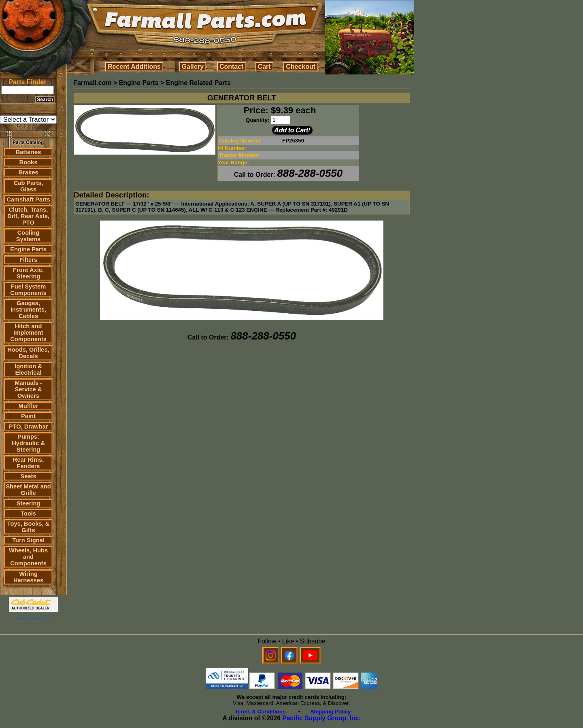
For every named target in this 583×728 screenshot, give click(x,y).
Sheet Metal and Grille (28, 490)
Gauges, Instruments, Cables (28, 310)
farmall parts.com (33, 618)
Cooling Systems (28, 236)
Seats (28, 476)
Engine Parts (28, 249)
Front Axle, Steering (28, 273)
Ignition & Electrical (28, 369)
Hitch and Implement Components (28, 333)
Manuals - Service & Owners (28, 389)
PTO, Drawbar (29, 427)
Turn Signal (28, 540)
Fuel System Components (28, 290)
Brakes (29, 172)
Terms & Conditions (260, 712)
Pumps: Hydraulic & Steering (28, 443)
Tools (28, 514)
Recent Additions (134, 67)
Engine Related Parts (198, 83)
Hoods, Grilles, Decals (28, 353)
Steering (29, 503)
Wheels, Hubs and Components (28, 557)
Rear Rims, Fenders (29, 463)
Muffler (29, 406)
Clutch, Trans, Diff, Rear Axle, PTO (28, 216)
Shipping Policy (331, 712)
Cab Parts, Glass (29, 186)
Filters (28, 260)
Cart (264, 67)
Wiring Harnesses (28, 577)
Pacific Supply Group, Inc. (321, 718)
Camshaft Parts (28, 200)
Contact (232, 67)
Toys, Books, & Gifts (29, 527)
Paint (28, 416)
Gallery (193, 67)
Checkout (301, 67)
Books (29, 162)
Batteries (29, 152)
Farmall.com (92, 83)
